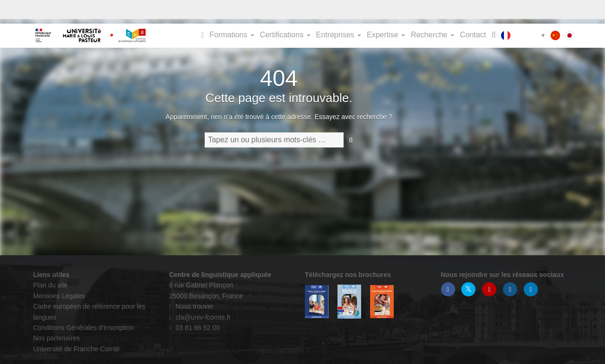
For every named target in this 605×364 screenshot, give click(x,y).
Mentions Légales (59, 296)
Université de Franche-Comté (76, 349)
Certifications (285, 35)
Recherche (432, 35)
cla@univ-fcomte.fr (200, 317)
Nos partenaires (56, 338)
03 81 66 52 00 (194, 328)
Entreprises (339, 35)
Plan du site (50, 285)
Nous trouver (191, 306)
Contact (473, 35)
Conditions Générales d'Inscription (83, 328)
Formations (232, 35)
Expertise (386, 35)
